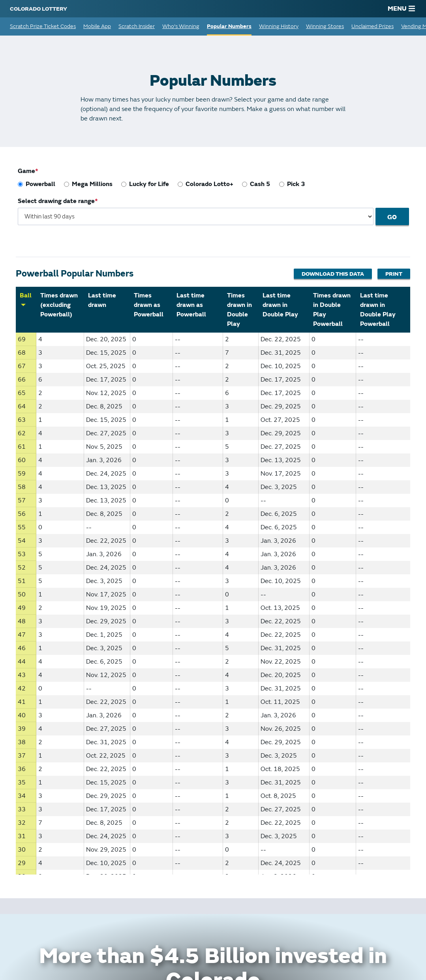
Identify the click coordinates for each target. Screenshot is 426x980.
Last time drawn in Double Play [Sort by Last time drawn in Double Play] (280, 305)
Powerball (40, 184)
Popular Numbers (229, 26)
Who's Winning (181, 26)
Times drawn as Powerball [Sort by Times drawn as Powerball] (149, 305)
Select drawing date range (56, 201)
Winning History (279, 26)
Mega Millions (92, 184)
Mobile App (97, 26)
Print (394, 274)
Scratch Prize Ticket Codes (43, 26)
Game (26, 171)
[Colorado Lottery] (38, 9)
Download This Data (332, 274)
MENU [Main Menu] (401, 9)
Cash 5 (260, 184)
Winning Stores (325, 26)
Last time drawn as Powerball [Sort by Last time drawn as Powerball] (191, 305)
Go (396, 217)
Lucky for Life (149, 184)
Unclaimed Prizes (373, 26)
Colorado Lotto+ (209, 184)
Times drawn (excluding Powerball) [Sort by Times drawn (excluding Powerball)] (59, 305)
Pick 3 (296, 184)
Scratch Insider (137, 26)
